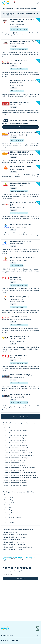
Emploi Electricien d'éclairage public (15, 535)
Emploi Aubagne (9, 500)
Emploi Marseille (9, 512)
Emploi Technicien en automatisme (15, 545)
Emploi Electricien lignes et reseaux (15, 537)
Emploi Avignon (9, 502)
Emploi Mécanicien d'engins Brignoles (16, 435)
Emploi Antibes (9, 497)
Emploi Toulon (8, 520)
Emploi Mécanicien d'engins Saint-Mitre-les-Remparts (21, 478)
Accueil (5, 557)
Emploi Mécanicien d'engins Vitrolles (15, 485)
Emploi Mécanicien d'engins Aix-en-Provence (18, 428)
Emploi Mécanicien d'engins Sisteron (15, 480)
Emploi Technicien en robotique (14, 550)
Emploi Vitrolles (9, 522)
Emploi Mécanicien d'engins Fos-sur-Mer (17, 448)
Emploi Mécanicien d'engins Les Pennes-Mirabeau (20, 455)
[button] (38, 3)
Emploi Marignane (10, 510)
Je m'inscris (21, 579)
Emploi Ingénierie (18, 557)
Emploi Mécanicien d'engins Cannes (15, 440)
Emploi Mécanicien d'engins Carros (15, 443)
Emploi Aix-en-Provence (12, 495)
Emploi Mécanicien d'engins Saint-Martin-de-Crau (20, 475)
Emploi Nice (8, 515)
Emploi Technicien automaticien (14, 542)
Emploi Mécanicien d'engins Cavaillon (16, 445)
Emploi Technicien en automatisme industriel (18, 547)
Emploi (10, 557)
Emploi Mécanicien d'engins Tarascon (16, 483)
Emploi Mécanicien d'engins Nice (14, 463)
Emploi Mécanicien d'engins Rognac (15, 470)
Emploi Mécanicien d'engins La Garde (16, 450)
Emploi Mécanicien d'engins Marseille (16, 460)
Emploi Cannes (9, 505)
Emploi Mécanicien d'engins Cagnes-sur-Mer (18, 438)
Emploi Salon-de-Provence (13, 517)
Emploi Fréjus (8, 507)
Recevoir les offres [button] (21, 127)
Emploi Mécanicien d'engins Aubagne (16, 430)
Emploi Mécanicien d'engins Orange (15, 465)
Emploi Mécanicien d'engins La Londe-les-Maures (20, 453)
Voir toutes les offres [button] (20, 417)
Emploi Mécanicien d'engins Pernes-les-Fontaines (20, 468)
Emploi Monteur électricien (12, 540)
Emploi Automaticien (11, 532)
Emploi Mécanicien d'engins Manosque (16, 458)
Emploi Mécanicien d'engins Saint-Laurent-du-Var (20, 473)
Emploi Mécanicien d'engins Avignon (15, 433)
